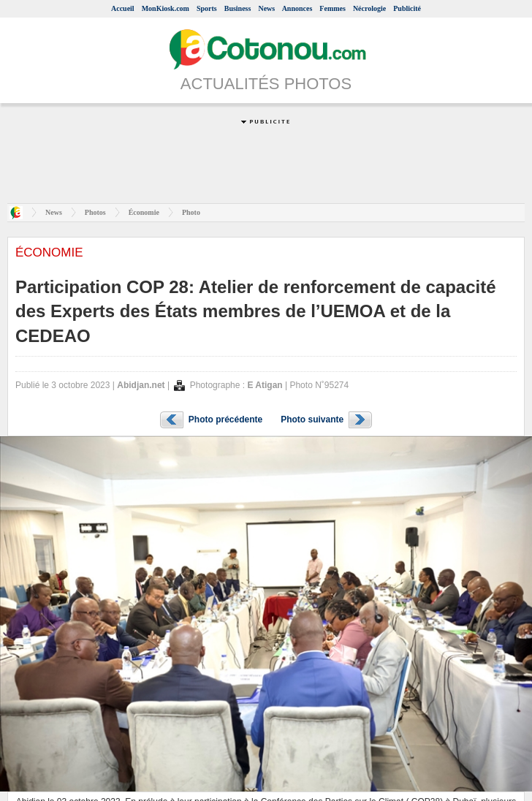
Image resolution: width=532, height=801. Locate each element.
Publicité (407, 8)
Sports (207, 8)
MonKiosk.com (166, 8)
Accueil (123, 8)
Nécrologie (369, 8)
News (266, 8)
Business (238, 8)
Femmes (332, 8)
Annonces (297, 8)
